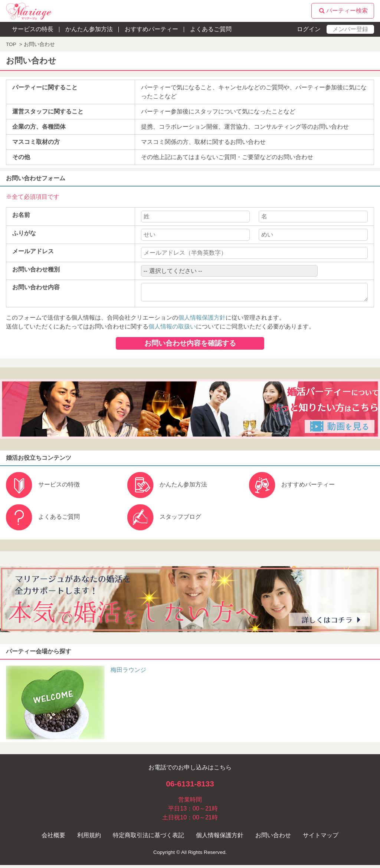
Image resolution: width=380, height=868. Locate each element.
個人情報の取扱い (172, 329)
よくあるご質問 (211, 29)
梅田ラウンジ (128, 673)
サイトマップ (321, 838)
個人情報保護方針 (202, 321)
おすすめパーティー (151, 29)
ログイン (309, 29)
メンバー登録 (350, 29)
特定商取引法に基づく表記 (148, 838)
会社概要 (53, 838)
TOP (11, 44)
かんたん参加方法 (89, 29)
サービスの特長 (33, 29)
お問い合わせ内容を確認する (190, 346)
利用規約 (89, 838)
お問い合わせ (273, 838)
